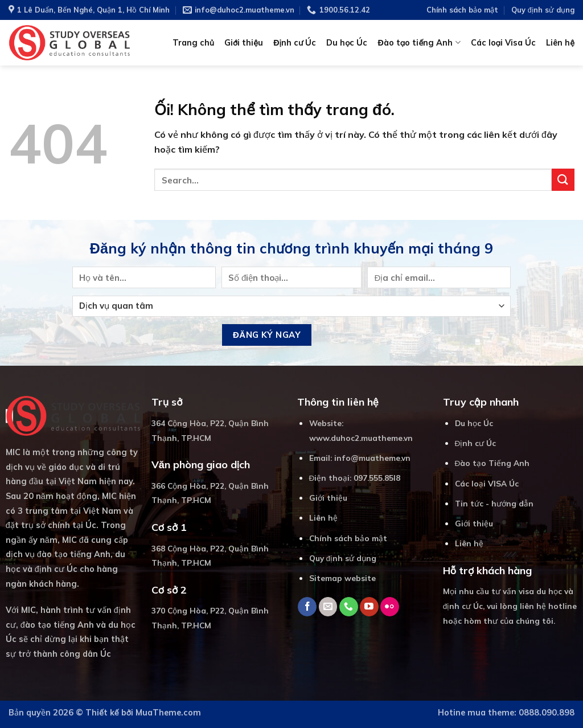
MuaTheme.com (168, 713)
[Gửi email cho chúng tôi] (328, 607)
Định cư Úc (295, 43)
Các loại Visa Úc (504, 43)
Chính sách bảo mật (462, 10)
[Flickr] (390, 607)
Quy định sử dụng (543, 10)
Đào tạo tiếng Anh (419, 42)
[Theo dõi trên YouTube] (369, 607)
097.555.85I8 (377, 478)
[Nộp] (563, 180)
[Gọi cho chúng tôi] (349, 607)
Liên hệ (560, 43)
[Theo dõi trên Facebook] (307, 607)
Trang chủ (193, 43)
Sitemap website (342, 578)
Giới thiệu (244, 43)
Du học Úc (347, 43)
